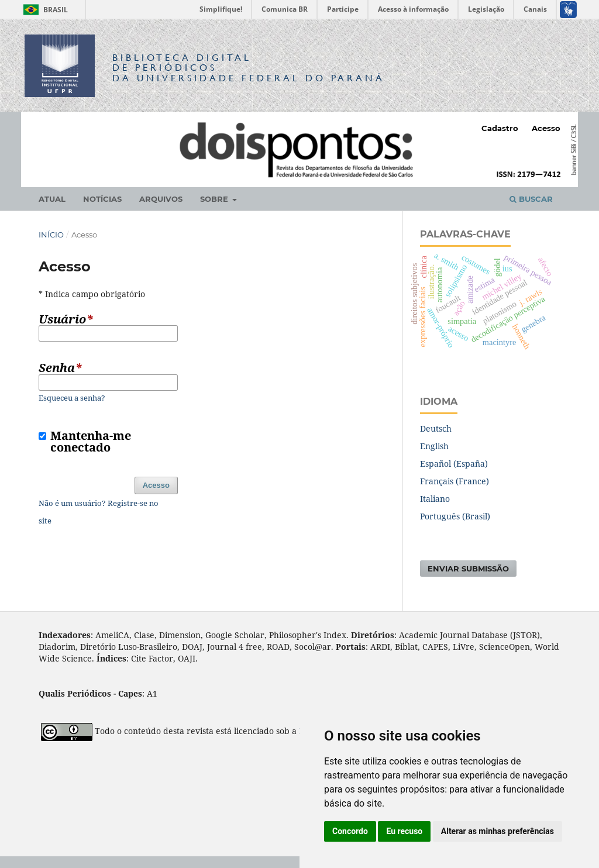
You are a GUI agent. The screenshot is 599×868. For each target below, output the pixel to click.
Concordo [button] (350, 831)
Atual (52, 199)
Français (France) (455, 481)
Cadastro (500, 128)
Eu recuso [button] (404, 831)
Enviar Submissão (468, 569)
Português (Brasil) (455, 516)
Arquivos (161, 199)
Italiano (435, 499)
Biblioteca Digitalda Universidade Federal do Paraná (249, 68)
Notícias (102, 199)
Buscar (531, 199)
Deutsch (436, 428)
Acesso (546, 128)
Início (51, 235)
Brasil (44, 10)
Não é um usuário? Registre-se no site (99, 512)
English (434, 446)
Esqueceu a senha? (72, 398)
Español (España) (454, 464)
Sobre (215, 199)
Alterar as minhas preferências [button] (498, 831)
